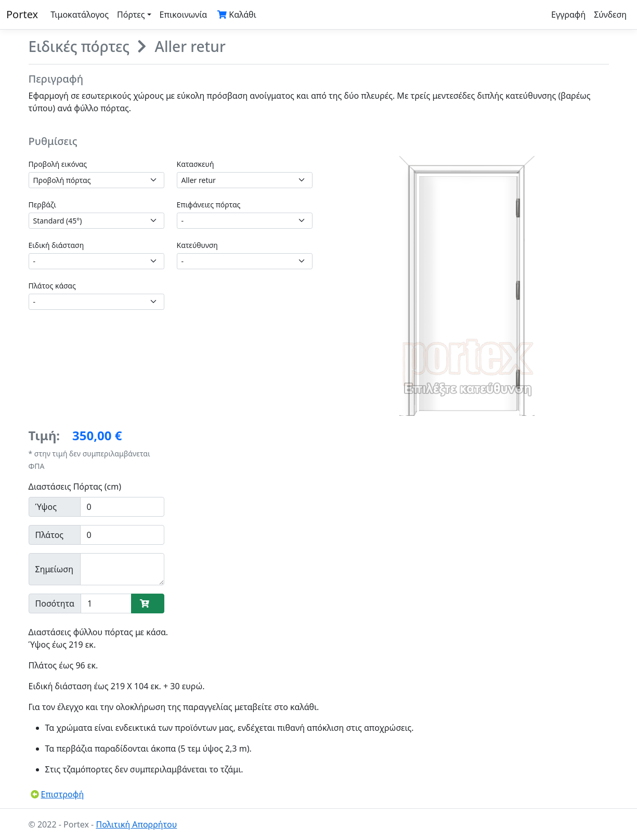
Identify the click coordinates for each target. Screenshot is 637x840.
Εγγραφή (568, 15)
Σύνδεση (610, 15)
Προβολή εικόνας (58, 164)
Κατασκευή (196, 164)
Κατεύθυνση (197, 245)
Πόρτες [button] (131, 15)
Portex (22, 14)
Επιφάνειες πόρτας (209, 205)
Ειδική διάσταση (56, 245)
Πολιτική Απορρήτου (136, 824)
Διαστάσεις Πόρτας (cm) (75, 487)
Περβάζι (42, 205)
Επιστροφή (57, 794)
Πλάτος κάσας (52, 286)
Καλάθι (237, 15)
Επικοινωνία (184, 15)
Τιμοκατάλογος (80, 15)
